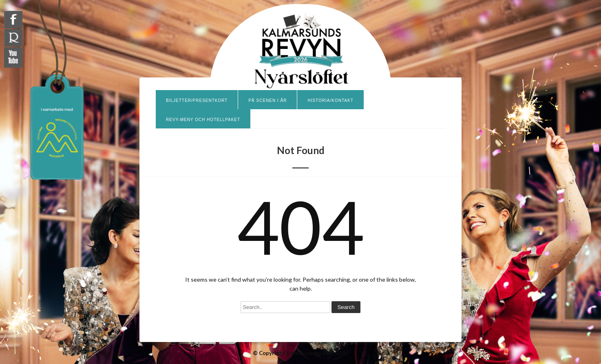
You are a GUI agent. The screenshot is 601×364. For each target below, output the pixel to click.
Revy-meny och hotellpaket (203, 120)
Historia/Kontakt (330, 100)
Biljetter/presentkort (197, 100)
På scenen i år (267, 100)
